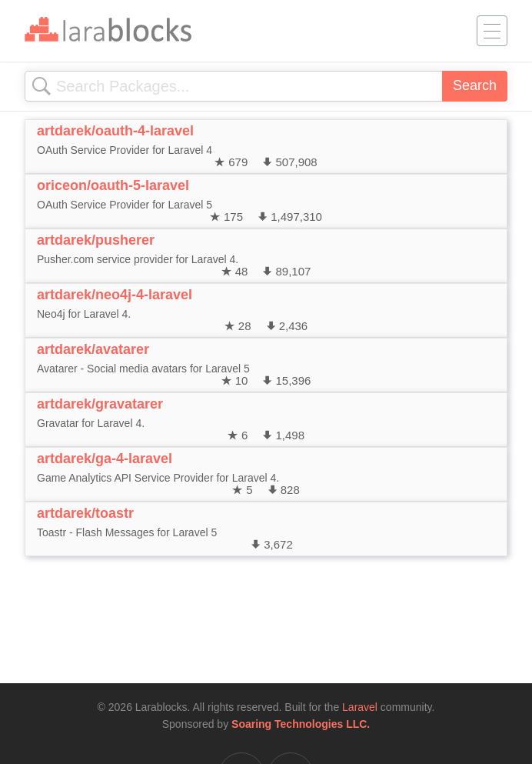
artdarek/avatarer (93, 349)
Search (475, 85)
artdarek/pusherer (96, 240)
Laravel (360, 707)
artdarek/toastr (85, 513)
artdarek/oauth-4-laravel (115, 131)
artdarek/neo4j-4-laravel (115, 295)
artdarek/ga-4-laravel (105, 459)
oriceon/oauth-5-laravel (113, 185)
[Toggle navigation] (492, 31)
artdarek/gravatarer (100, 404)
